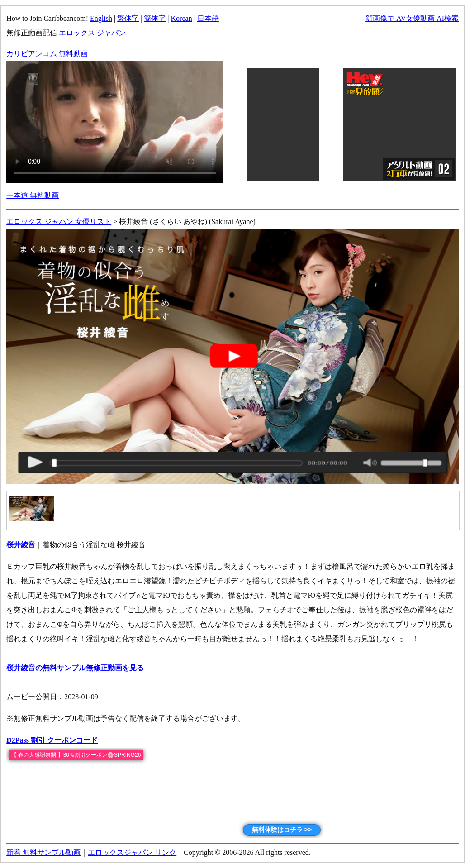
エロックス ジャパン (92, 33)
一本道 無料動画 (33, 195)
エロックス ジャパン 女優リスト (59, 222)
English (101, 18)
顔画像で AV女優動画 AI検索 (412, 18)
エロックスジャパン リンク (132, 852)
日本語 (208, 18)
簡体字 (155, 18)
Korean (182, 18)
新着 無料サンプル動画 (43, 852)
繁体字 (128, 18)
